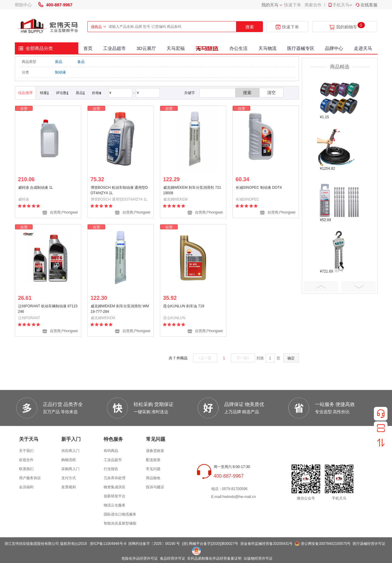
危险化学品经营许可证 (140, 558)
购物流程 (69, 460)
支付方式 (69, 478)
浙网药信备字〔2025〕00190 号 (154, 544)
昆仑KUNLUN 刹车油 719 (184, 306)
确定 (291, 358)
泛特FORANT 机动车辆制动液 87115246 (48, 309)
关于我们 (26, 451)
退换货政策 (155, 451)
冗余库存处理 (115, 478)
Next (358, 286)
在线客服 (366, 5)
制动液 (60, 72)
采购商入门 (70, 469)
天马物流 (267, 48)
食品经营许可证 (173, 558)
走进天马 (363, 48)
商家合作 (313, 5)
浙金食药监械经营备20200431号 (266, 544)
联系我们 (26, 469)
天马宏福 (176, 48)
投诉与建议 (155, 487)
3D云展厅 (146, 48)
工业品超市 (114, 48)
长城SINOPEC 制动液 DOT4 (259, 188)
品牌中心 (334, 48)
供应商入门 (70, 451)
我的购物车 (347, 27)
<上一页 (205, 358)
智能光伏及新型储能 (120, 523)
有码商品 (111, 451)
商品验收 (153, 478)
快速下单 (293, 5)
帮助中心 (23, 5)
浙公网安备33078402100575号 (326, 544)
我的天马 (270, 5)
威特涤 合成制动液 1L (36, 188)
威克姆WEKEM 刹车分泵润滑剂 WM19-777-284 (120, 309)
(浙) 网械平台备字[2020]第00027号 (210, 544)
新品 (59, 62)
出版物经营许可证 (258, 558)
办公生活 (238, 48)
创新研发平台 (115, 496)
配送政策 (153, 460)
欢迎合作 (26, 460)
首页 (88, 48)
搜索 (250, 27)
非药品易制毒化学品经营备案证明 (214, 558)
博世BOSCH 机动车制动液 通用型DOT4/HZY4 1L (119, 190)
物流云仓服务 (115, 505)
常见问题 (153, 469)
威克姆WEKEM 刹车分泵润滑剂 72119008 (192, 190)
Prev (321, 286)
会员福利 (26, 487)
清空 (271, 93)
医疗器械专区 (301, 48)
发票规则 (69, 487)
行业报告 (111, 469)
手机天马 (339, 5)
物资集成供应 (115, 487)
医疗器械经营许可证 (369, 544)
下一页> (243, 358)
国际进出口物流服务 (120, 514)
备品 (81, 62)
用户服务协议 (30, 478)
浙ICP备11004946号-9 (108, 544)
